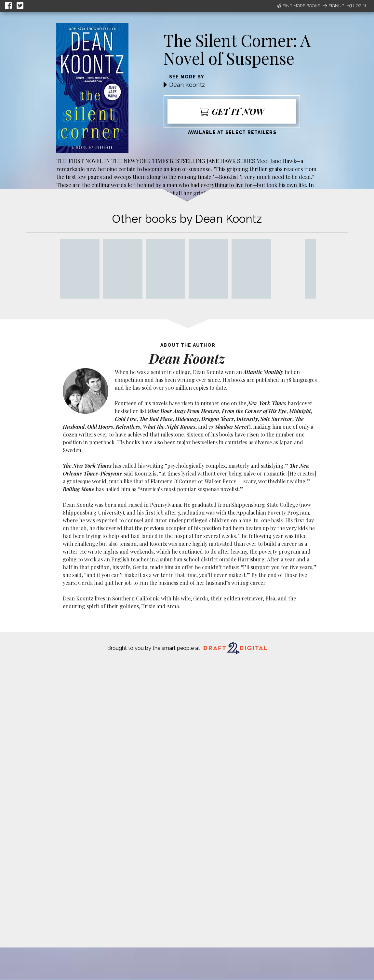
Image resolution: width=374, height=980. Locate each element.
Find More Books (298, 6)
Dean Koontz (187, 85)
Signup (334, 6)
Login (357, 6)
